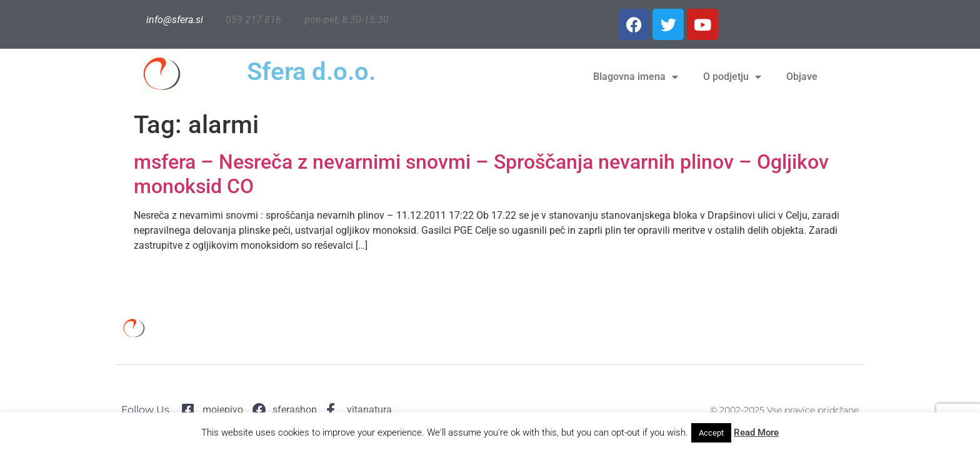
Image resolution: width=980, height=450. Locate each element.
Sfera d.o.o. (311, 72)
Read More (756, 432)
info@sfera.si (175, 20)
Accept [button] (711, 433)
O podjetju (732, 77)
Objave (802, 77)
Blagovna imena (636, 77)
